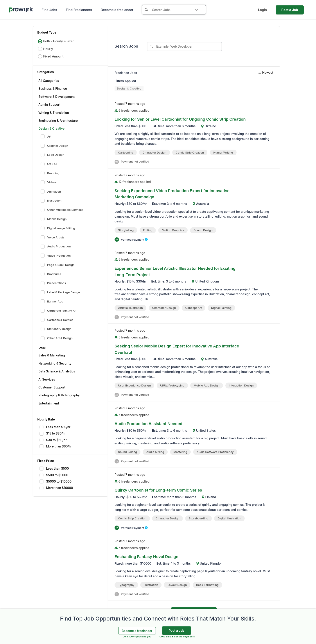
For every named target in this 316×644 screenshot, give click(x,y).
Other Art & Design (57, 338)
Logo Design (52, 155)
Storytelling (126, 230)
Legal (42, 347)
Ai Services (47, 379)
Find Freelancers (79, 10)
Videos (49, 182)
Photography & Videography (59, 395)
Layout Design (177, 585)
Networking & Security (55, 363)
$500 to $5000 (54, 475)
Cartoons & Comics (57, 320)
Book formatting (207, 585)
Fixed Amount (51, 56)
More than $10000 (56, 488)
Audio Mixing (155, 452)
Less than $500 (54, 469)
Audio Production (56, 247)
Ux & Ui (49, 164)
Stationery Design (56, 329)
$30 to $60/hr (53, 440)
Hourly (45, 49)
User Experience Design (134, 385)
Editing (148, 230)
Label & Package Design (60, 292)
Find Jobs (49, 10)
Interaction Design (241, 385)
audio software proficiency (215, 452)
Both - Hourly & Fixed (56, 41)
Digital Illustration (229, 518)
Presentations (53, 283)
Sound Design (203, 230)
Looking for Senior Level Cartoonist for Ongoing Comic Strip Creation (180, 119)
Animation (51, 191)
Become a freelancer (117, 10)
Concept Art (193, 308)
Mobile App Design (207, 385)
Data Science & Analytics (57, 371)
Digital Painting (221, 308)
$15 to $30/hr (53, 433)
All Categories (49, 81)
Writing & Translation (54, 113)
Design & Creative (51, 128)
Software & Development (57, 97)
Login (262, 10)
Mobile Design (54, 219)
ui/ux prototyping (172, 385)
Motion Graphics (173, 230)
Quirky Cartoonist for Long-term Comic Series (158, 490)
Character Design (154, 152)
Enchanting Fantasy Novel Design (146, 557)
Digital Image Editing (58, 228)
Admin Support (49, 105)
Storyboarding (198, 518)
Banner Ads (52, 301)
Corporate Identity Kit (58, 311)
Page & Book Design (58, 265)
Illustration (51, 201)
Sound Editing (127, 452)
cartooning (126, 152)
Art (46, 136)
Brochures (51, 274)
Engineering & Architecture (58, 121)
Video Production (56, 256)
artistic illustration (130, 308)
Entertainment (49, 403)
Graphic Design (54, 146)
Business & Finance (53, 89)
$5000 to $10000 (56, 481)
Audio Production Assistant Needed (148, 424)
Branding (50, 173)
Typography (126, 585)
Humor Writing (223, 152)
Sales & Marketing (52, 355)
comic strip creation (190, 152)
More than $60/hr (56, 446)
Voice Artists (53, 237)
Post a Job (290, 10)
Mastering (180, 452)
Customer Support (52, 387)
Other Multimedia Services (62, 210)
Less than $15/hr (55, 427)
